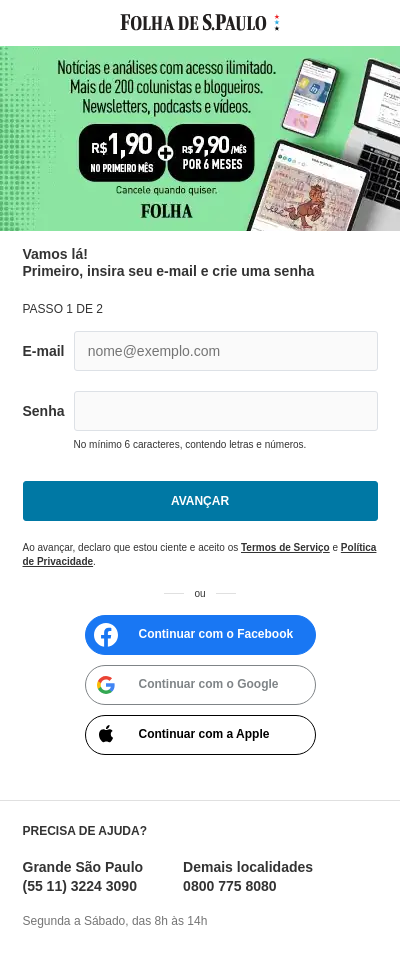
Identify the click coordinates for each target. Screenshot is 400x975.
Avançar (200, 501)
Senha (44, 411)
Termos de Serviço (285, 547)
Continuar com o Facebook (192, 635)
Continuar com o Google (184, 685)
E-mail (44, 351)
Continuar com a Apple (180, 735)
